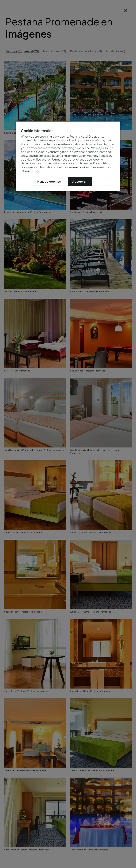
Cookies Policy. (31, 171)
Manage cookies (49, 181)
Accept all (80, 181)
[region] (68, 156)
